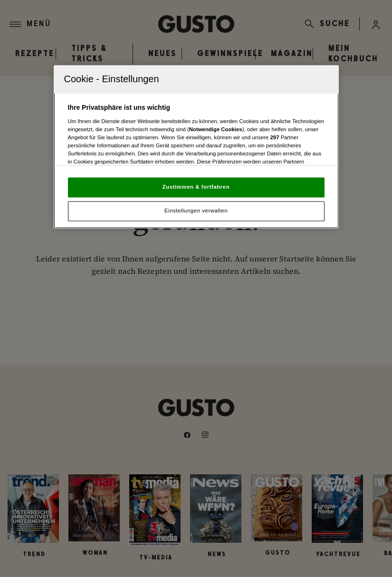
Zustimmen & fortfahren (196, 187)
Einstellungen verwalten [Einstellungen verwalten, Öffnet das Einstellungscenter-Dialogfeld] (196, 211)
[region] (196, 147)
